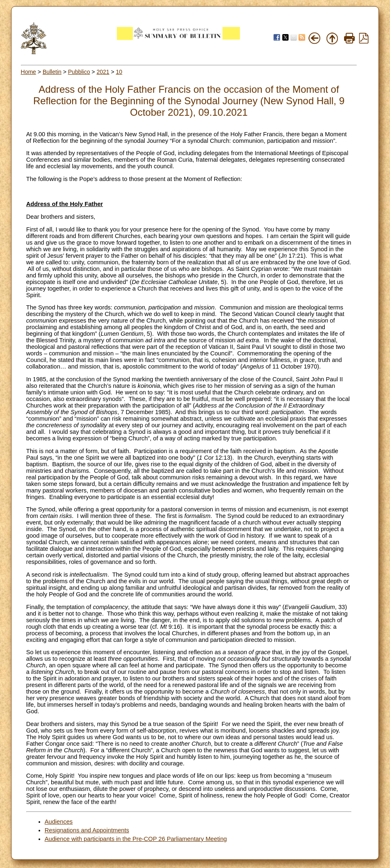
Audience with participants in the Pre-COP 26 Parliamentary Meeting (136, 839)
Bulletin (52, 72)
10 (119, 72)
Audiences (59, 822)
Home (29, 72)
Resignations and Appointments (87, 830)
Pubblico (79, 72)
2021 (103, 72)
